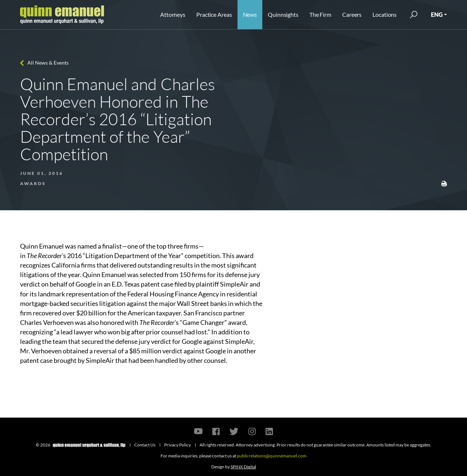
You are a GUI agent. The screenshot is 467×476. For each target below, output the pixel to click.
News (250, 14)
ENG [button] (437, 14)
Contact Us (145, 445)
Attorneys (173, 14)
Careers (352, 14)
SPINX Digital (243, 467)
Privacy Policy (177, 445)
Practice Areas (214, 14)
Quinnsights (283, 14)
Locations (385, 14)
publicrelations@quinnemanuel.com (272, 456)
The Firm (320, 14)
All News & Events (48, 63)
